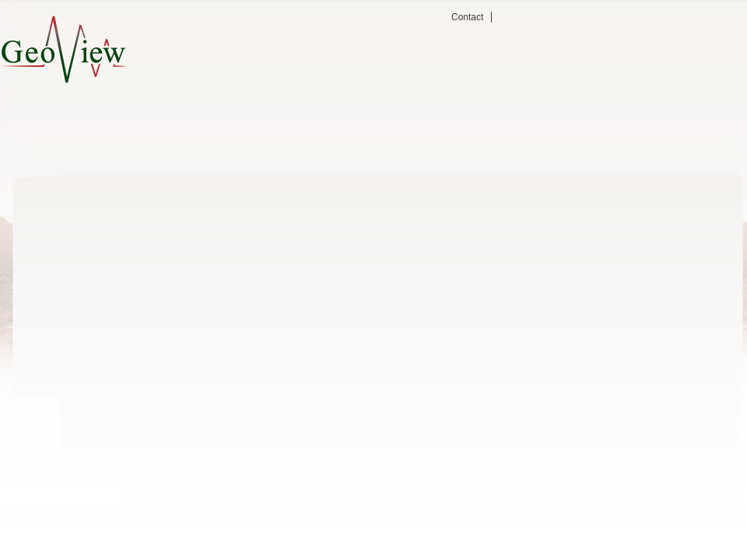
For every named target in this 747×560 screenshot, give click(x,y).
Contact (467, 17)
